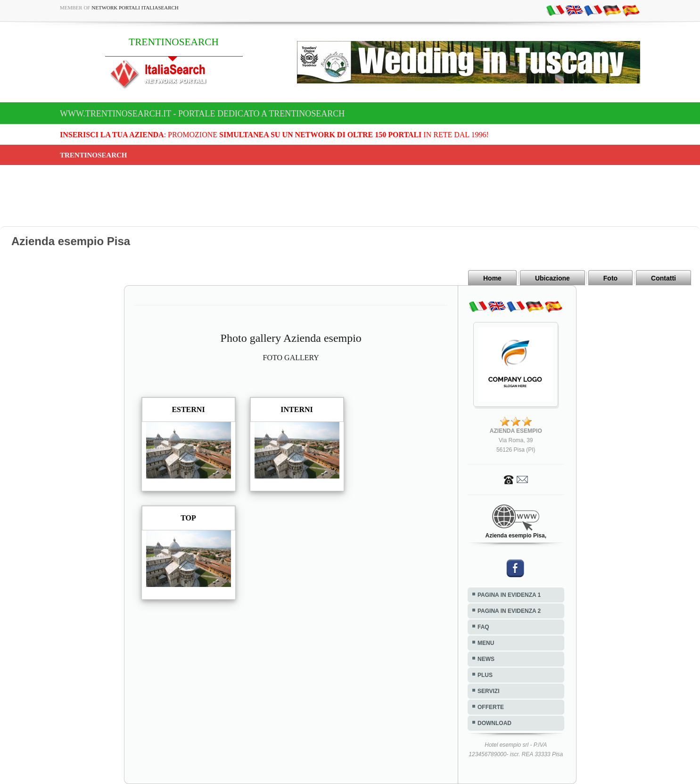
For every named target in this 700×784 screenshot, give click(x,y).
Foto (610, 278)
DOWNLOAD (494, 723)
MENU (486, 643)
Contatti (663, 278)
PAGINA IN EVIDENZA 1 (509, 595)
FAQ (483, 627)
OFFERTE (491, 707)
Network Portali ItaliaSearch (135, 8)
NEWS (486, 659)
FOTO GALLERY (291, 358)
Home (492, 278)
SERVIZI (488, 691)
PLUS (485, 675)
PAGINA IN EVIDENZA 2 (509, 611)
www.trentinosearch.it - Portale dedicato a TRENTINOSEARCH (202, 114)
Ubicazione (552, 278)
